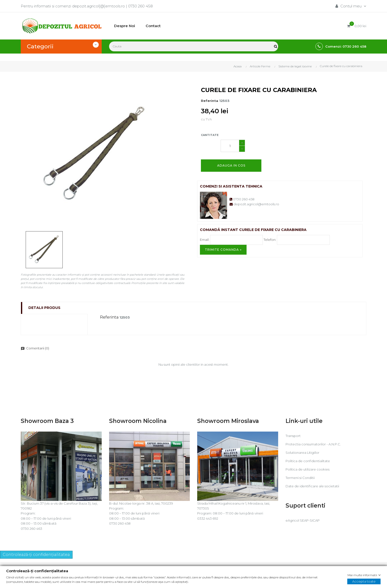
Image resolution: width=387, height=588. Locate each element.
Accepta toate (364, 581)
